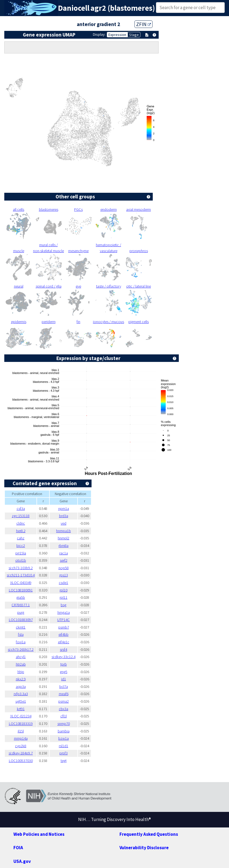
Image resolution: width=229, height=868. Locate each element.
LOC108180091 (21, 590)
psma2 (63, 701)
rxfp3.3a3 (21, 694)
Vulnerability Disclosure (144, 848)
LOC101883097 (21, 620)
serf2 (64, 560)
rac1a (64, 553)
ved (63, 523)
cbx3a (63, 709)
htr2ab (21, 664)
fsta (21, 634)
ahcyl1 (21, 657)
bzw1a (63, 738)
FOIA (18, 848)
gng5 (64, 672)
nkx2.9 (21, 679)
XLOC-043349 (21, 583)
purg (21, 612)
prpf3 (63, 753)
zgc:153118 (21, 516)
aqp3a (21, 687)
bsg (63, 605)
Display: (99, 34)
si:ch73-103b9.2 (21, 568)
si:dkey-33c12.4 (63, 657)
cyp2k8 (21, 746)
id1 (64, 679)
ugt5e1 (21, 701)
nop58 (64, 568)
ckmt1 (21, 627)
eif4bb (63, 634)
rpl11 (63, 597)
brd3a (64, 516)
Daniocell (74, 8)
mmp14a (21, 738)
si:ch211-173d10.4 (21, 575)
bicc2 (21, 546)
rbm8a (63, 546)
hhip (21, 672)
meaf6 (64, 694)
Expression (117, 35)
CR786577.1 (21, 605)
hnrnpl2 (63, 538)
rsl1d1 (63, 746)
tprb (64, 664)
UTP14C (63, 620)
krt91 (21, 709)
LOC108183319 (21, 724)
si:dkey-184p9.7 (21, 753)
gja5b (21, 597)
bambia (64, 731)
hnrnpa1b (63, 531)
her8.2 (21, 531)
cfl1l (64, 716)
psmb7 (64, 627)
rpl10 (63, 590)
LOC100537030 (21, 761)
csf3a (21, 509)
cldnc (21, 523)
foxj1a (21, 642)
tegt (64, 761)
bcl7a (64, 687)
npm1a (64, 509)
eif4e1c (64, 642)
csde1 (63, 583)
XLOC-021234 (21, 716)
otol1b (21, 560)
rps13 (64, 575)
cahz (21, 538)
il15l (21, 731)
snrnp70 (64, 724)
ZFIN (143, 24)
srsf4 (63, 649)
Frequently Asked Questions (149, 834)
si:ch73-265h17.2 (21, 649)
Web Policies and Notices (39, 834)
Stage (134, 35)
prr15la (21, 553)
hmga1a (64, 612)
